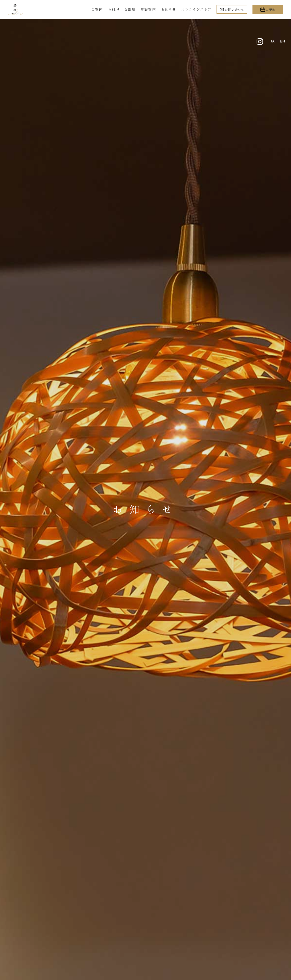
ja (272, 42)
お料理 (114, 9)
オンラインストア (196, 9)
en (282, 42)
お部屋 (130, 9)
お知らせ (169, 9)
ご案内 (97, 9)
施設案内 (148, 9)
